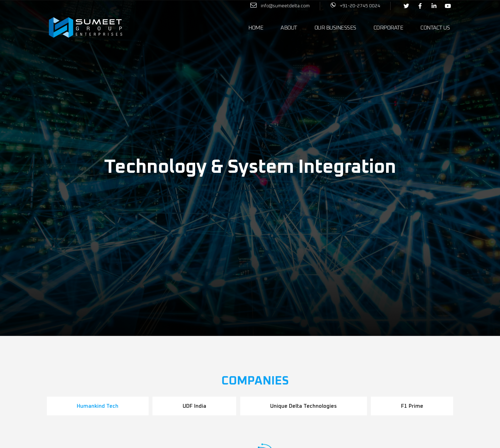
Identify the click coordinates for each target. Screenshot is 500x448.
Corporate (389, 28)
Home (256, 28)
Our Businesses (335, 28)
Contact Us (435, 28)
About (289, 28)
